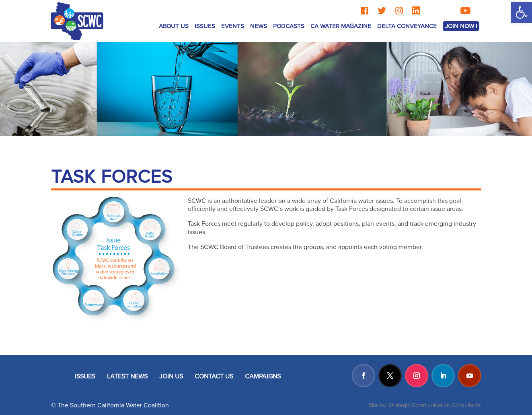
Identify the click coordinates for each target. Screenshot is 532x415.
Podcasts (289, 26)
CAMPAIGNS (263, 376)
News (259, 26)
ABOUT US (174, 26)
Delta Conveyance (407, 26)
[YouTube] (465, 11)
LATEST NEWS (127, 376)
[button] (522, 12)
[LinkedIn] (416, 11)
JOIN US (171, 376)
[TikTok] (448, 11)
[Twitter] (382, 11)
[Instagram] (399, 11)
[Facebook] (365, 11)
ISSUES (205, 26)
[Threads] (432, 11)
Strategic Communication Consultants (435, 405)
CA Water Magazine (341, 26)
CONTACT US (214, 376)
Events (233, 26)
